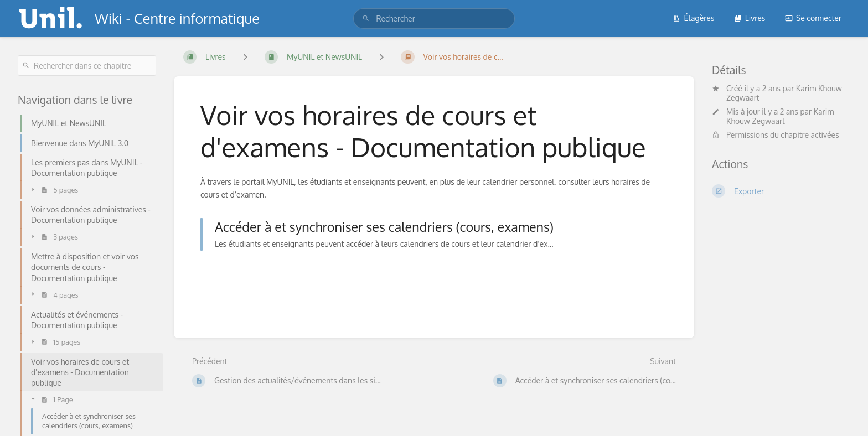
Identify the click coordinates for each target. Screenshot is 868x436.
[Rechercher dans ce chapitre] (87, 66)
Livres (750, 18)
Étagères (693, 18)
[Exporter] (781, 191)
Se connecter (813, 18)
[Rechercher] (366, 19)
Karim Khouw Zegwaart (780, 116)
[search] (434, 19)
